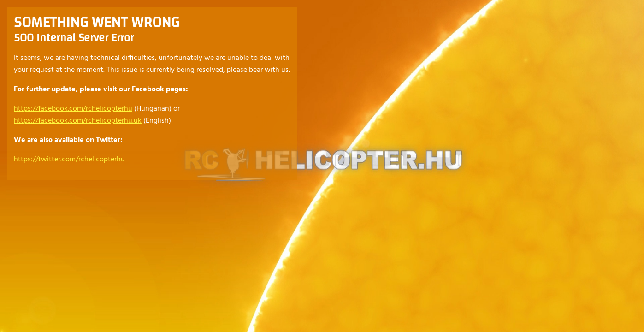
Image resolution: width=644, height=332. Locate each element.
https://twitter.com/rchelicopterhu (69, 160)
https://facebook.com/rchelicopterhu (73, 109)
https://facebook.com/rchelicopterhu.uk (78, 121)
